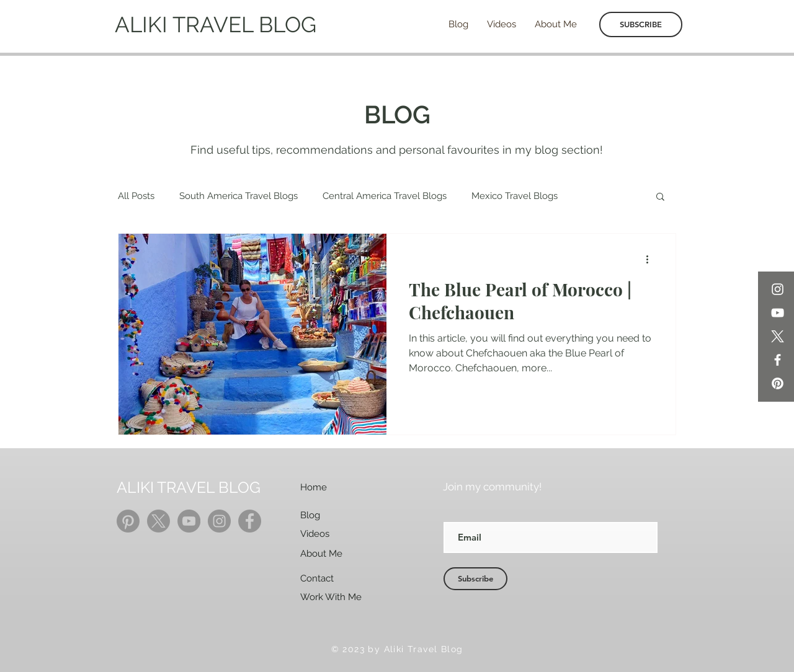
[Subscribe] (475, 579)
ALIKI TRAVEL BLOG (216, 24)
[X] (778, 336)
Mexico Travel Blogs (515, 196)
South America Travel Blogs (239, 196)
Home (314, 487)
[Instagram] (778, 289)
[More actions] (651, 259)
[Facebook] (778, 360)
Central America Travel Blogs (385, 196)
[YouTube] (778, 313)
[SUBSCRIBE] (641, 24)
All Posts (136, 196)
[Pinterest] (778, 383)
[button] (660, 197)
